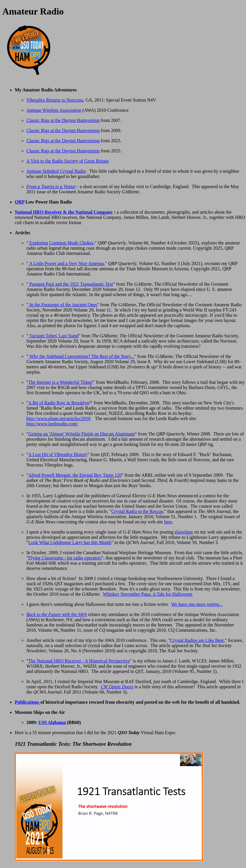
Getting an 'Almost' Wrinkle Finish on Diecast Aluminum (82, 434)
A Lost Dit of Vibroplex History (58, 454)
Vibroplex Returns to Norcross (55, 100)
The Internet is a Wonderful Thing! (61, 382)
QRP (20, 202)
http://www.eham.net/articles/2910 (58, 418)
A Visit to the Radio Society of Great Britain (68, 161)
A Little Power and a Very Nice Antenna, (67, 263)
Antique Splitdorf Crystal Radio (56, 171)
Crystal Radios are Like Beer (197, 640)
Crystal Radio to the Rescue (137, 511)
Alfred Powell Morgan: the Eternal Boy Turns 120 (75, 475)
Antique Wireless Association (54, 110)
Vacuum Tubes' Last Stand (53, 336)
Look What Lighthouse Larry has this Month (70, 542)
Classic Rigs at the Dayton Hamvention (63, 120)
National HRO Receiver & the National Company (64, 212)
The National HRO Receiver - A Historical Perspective (79, 661)
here (168, 522)
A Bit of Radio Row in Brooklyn (59, 403)
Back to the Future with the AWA (57, 614)
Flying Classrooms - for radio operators (65, 558)
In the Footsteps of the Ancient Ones (63, 305)
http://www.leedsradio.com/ (52, 424)
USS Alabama (52, 722)
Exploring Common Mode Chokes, (62, 243)
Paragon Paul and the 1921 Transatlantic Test (71, 284)
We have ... (197, 604)
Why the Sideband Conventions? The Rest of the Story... (81, 356)
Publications (28, 702)
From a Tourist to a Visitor (51, 187)
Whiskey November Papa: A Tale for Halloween (148, 594)
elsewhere (184, 532)
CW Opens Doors (117, 687)
